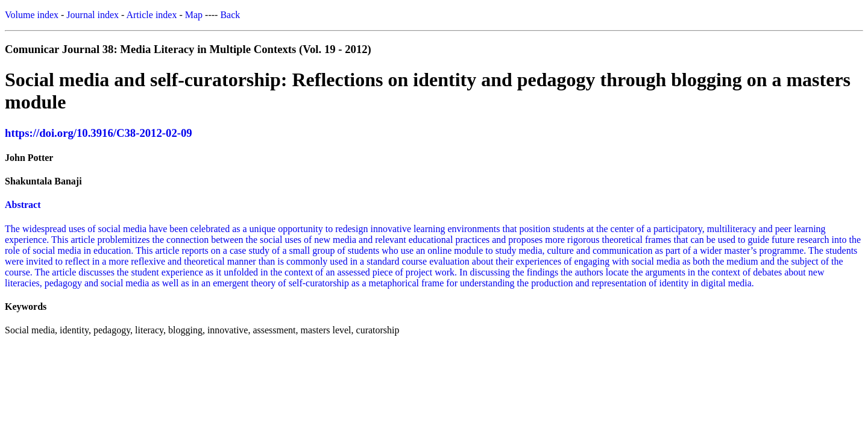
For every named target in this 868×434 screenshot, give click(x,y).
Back (230, 15)
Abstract (23, 205)
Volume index (32, 15)
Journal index (93, 15)
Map (194, 15)
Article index (151, 15)
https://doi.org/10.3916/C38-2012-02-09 (99, 133)
